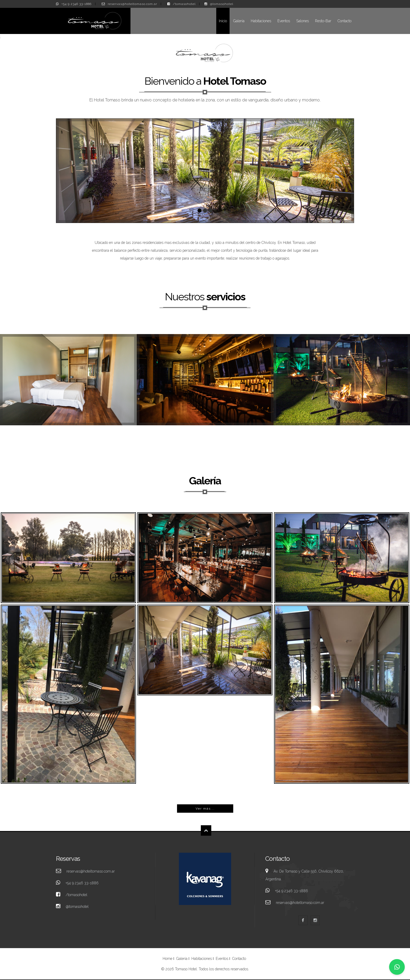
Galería (239, 21)
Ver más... (205, 809)
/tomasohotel (184, 4)
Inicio (223, 21)
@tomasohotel (222, 4)
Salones (303, 21)
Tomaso (68, 558)
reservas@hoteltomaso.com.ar (132, 4)
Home (167, 959)
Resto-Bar (323, 21)
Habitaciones (261, 21)
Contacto (344, 21)
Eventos (284, 21)
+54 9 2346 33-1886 (76, 4)
